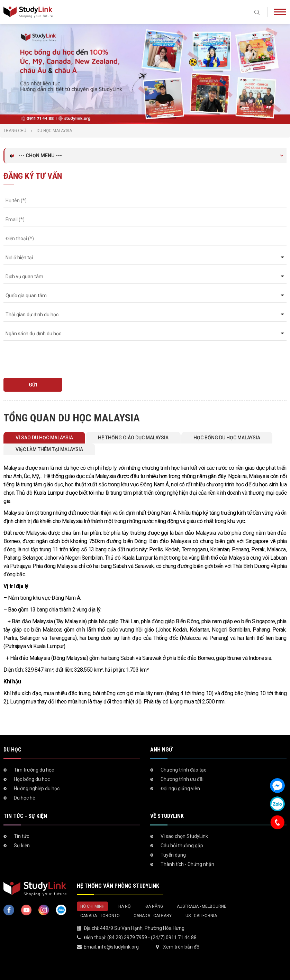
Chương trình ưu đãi (182, 779)
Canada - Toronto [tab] (100, 916)
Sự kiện (22, 846)
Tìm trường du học (34, 770)
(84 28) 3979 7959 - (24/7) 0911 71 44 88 (152, 937)
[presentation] (43, 356)
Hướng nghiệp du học (37, 788)
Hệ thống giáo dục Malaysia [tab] (133, 438)
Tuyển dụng (173, 855)
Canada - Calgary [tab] (153, 916)
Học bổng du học (32, 779)
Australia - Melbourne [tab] (202, 906)
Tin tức (21, 836)
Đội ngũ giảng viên (180, 788)
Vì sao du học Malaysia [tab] (44, 438)
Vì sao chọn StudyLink (184, 836)
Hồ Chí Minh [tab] (92, 906)
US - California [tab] (201, 916)
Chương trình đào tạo (184, 770)
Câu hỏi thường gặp (182, 846)
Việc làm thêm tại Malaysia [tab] (49, 449)
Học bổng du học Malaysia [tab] (227, 438)
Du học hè (25, 798)
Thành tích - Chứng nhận (187, 864)
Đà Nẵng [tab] (154, 906)
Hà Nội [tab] (125, 906)
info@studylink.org (118, 947)
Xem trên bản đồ (181, 947)
